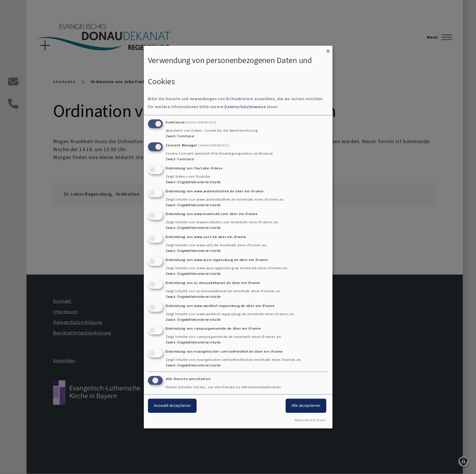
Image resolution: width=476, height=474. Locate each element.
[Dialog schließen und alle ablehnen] (328, 49)
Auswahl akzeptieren (172, 406)
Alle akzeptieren (306, 406)
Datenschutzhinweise (245, 107)
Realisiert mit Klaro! (310, 420)
